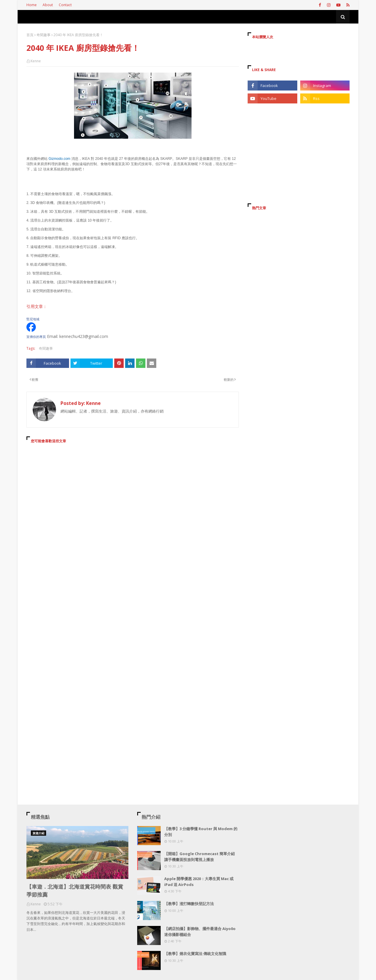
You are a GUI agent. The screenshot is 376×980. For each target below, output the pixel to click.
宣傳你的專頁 (36, 337)
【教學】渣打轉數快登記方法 (189, 904)
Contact (65, 5)
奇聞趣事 (43, 35)
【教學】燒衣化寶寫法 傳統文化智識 (195, 954)
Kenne (36, 61)
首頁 (30, 35)
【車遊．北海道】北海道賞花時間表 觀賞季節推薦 (75, 891)
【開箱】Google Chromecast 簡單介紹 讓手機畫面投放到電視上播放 (199, 857)
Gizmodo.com (59, 159)
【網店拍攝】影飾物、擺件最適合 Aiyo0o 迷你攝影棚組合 (200, 932)
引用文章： (37, 306)
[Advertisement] (133, 502)
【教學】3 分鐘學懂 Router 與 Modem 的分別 (201, 832)
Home (32, 5)
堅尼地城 (33, 319)
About (48, 5)
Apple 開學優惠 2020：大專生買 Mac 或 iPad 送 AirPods (199, 882)
